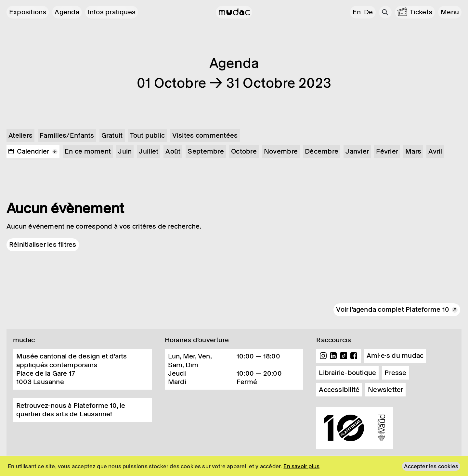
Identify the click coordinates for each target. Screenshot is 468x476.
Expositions (28, 12)
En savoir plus (301, 466)
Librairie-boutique (347, 373)
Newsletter (385, 390)
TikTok (344, 356)
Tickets (421, 12)
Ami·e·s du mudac (395, 356)
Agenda (67, 12)
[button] (450, 12)
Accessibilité (339, 390)
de (368, 12)
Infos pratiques (112, 12)
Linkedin (333, 356)
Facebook (354, 356)
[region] (234, 466)
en (357, 12)
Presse (395, 373)
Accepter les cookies (431, 466)
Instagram (323, 356)
